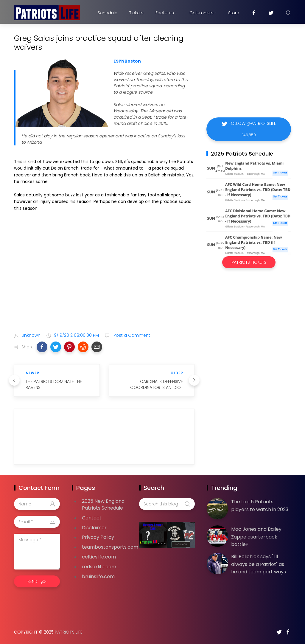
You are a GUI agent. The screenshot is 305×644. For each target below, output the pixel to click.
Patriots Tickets (249, 262)
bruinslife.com (98, 577)
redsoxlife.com (99, 567)
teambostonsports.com (110, 547)
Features (166, 13)
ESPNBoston (127, 61)
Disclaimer (94, 528)
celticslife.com (99, 557)
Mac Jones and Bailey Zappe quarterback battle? (256, 537)
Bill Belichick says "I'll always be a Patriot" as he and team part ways (259, 564)
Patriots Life (69, 632)
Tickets (136, 13)
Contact (92, 518)
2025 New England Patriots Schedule (103, 505)
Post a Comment (131, 335)
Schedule (108, 13)
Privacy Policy (98, 537)
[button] (42, 347)
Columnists (203, 13)
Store (234, 13)
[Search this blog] (167, 504)
